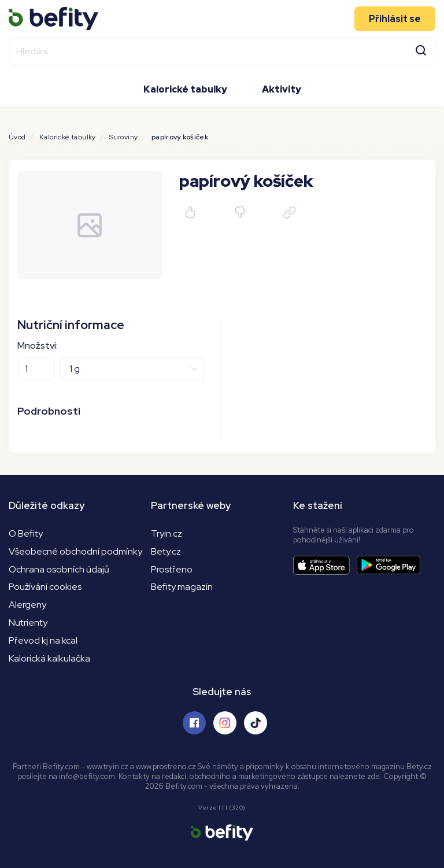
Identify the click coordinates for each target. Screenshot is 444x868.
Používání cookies (45, 587)
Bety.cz (166, 551)
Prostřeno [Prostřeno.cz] (172, 569)
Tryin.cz (166, 533)
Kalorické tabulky (185, 89)
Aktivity (282, 89)
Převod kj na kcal (43, 640)
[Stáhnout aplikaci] (325, 565)
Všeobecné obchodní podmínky (75, 551)
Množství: (38, 346)
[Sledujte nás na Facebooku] (194, 723)
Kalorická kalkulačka (49, 658)
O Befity (26, 533)
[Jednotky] (132, 369)
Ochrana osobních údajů (59, 569)
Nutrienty (28, 623)
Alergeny (27, 605)
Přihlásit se (395, 19)
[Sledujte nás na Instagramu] (225, 723)
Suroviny (123, 137)
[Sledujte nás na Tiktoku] (256, 723)
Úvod (17, 137)
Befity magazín (182, 587)
